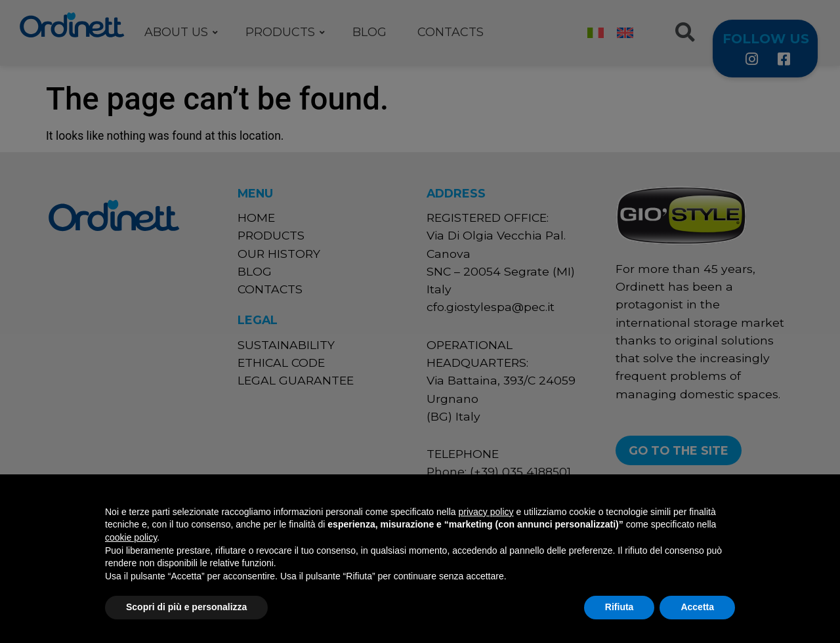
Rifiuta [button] (619, 607)
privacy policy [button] (486, 512)
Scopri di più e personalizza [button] (186, 607)
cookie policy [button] (131, 537)
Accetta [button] (697, 607)
